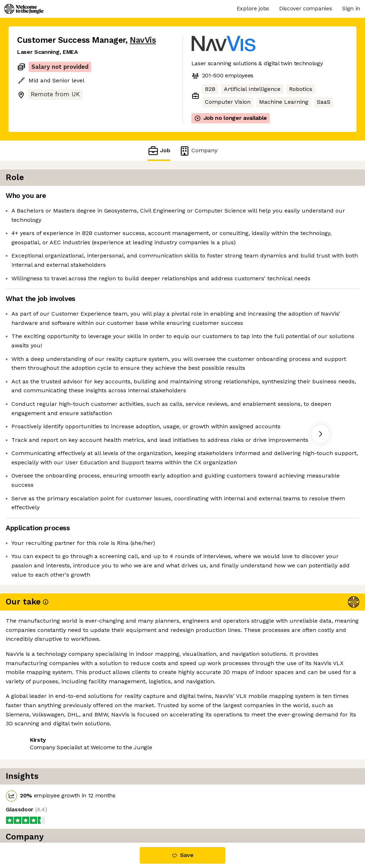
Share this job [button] (37, 813)
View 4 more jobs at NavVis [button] (105, 813)
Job (159, 151)
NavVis (143, 40)
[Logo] (24, 9)
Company (198, 151)
